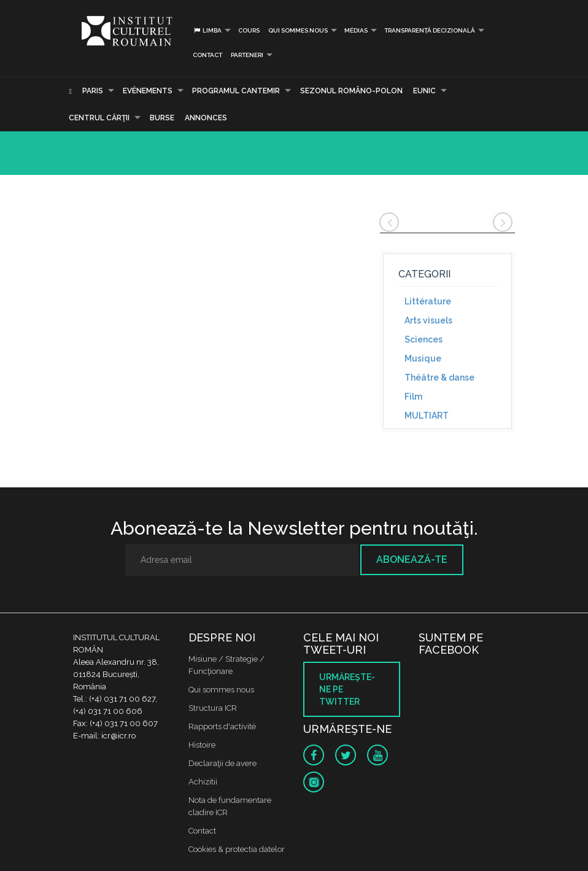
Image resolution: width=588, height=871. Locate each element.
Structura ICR (213, 708)
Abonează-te (412, 559)
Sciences (424, 339)
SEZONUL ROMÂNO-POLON (351, 91)
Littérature (428, 301)
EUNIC (424, 91)
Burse (162, 118)
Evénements (148, 91)
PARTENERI (247, 55)
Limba (207, 30)
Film (413, 397)
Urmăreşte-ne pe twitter (347, 689)
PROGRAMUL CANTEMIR (236, 91)
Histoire (202, 745)
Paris (93, 91)
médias (356, 30)
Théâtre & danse (439, 377)
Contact (207, 55)
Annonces (206, 118)
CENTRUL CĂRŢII (99, 118)
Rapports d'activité (222, 726)
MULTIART (427, 416)
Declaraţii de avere (222, 763)
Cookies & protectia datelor (237, 849)
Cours (249, 30)
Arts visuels (428, 320)
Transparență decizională (430, 30)
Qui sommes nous (298, 30)
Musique (423, 358)
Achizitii (203, 782)
